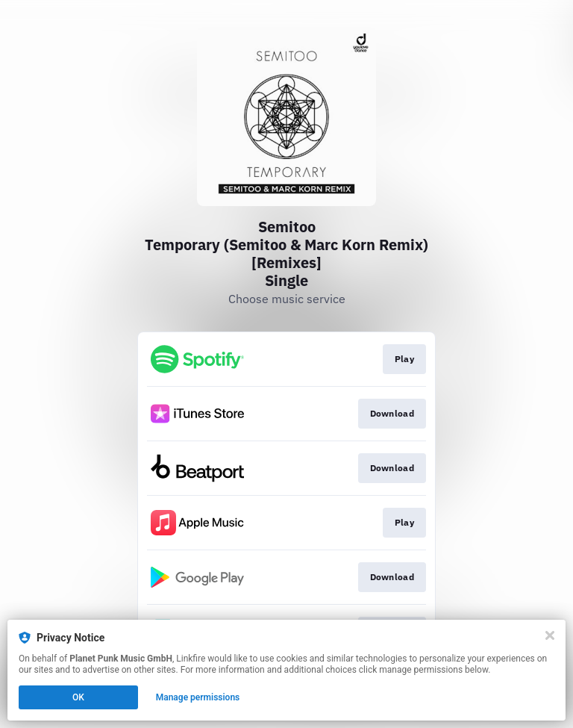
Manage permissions (198, 697)
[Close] (550, 635)
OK (78, 697)
